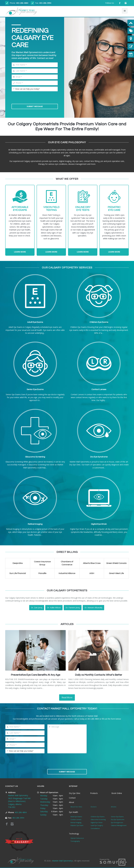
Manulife (42, 573)
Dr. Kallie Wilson (54, 608)
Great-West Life (116, 573)
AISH (92, 573)
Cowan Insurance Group (42, 563)
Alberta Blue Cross (92, 563)
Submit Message (35, 106)
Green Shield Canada (116, 563)
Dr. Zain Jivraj (37, 608)
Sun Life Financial (18, 573)
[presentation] (31, 98)
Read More (67, 697)
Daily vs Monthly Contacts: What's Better (99, 675)
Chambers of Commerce (67, 563)
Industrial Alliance (67, 573)
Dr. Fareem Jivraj (73, 608)
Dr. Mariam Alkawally (93, 608)
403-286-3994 (45, 3)
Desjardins (18, 563)
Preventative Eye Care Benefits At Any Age (36, 675)
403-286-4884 (22, 3)
